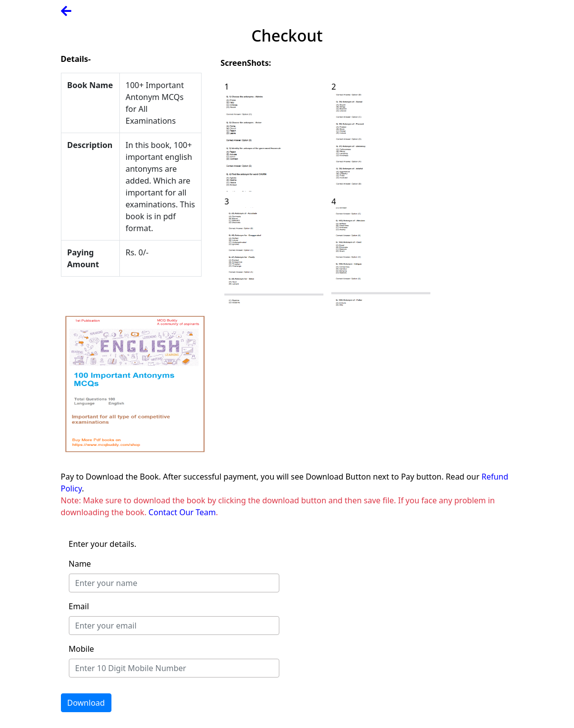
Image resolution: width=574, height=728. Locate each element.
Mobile (81, 649)
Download (86, 703)
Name (80, 564)
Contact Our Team (182, 512)
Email (79, 606)
